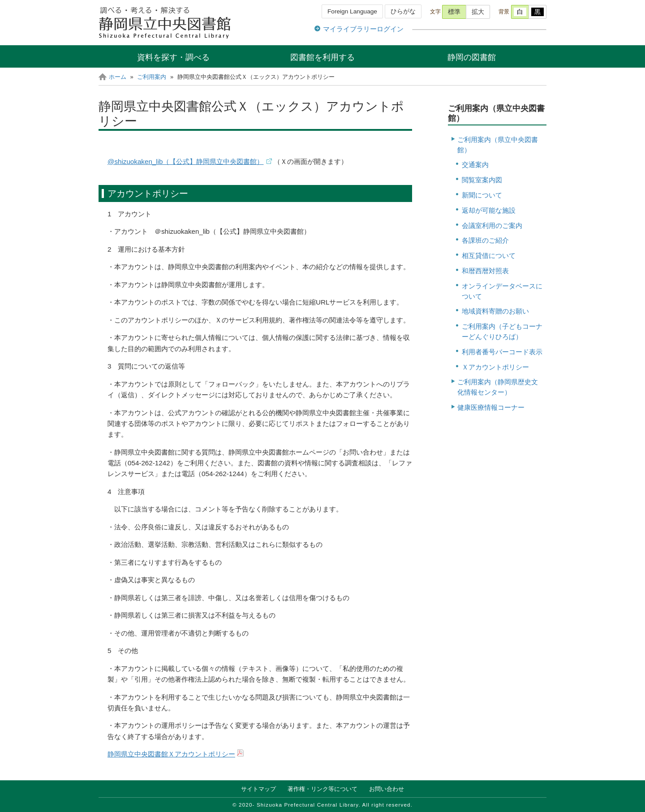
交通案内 (475, 165)
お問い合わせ (387, 789)
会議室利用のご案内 (492, 226)
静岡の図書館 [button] (472, 57)
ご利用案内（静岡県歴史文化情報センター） (498, 387)
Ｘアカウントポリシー (495, 367)
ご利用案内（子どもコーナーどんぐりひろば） (502, 331)
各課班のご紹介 (485, 240)
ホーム (118, 77)
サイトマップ (258, 789)
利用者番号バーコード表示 (502, 352)
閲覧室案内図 (482, 180)
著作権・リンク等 (322, 789)
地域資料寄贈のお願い (495, 311)
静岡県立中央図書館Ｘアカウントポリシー (171, 754)
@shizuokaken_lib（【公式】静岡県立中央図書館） (186, 161)
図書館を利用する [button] (322, 57)
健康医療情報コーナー (491, 407)
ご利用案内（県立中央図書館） (498, 145)
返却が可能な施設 (489, 210)
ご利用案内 (152, 77)
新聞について (482, 195)
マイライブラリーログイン (363, 29)
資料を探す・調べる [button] (173, 57)
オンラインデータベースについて (502, 291)
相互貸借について (489, 256)
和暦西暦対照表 (485, 271)
